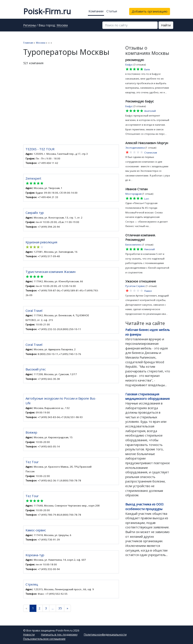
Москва (62, 26)
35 (60, 608)
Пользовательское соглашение (44, 639)
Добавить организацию (150, 11)
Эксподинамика (135, 148)
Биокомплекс (134, 245)
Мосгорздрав (134, 194)
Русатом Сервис (135, 286)
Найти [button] (166, 25)
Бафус (129, 65)
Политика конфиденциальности (105, 634)
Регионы (29, 26)
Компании (96, 11)
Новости (29, 634)
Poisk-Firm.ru (47, 11)
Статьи (112, 11)
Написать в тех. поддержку (59, 634)
